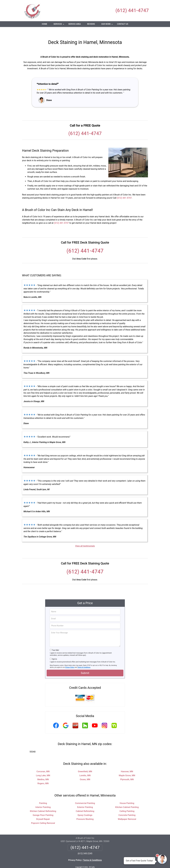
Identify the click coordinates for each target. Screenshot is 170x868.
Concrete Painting (127, 807)
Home (44, 24)
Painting (43, 795)
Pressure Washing (85, 811)
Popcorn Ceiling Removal (43, 815)
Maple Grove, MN (127, 768)
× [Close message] (154, 858)
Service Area (75, 24)
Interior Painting (43, 799)
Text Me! (55, 642)
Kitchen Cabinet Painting (127, 799)
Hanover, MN (127, 764)
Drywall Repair (43, 811)
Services (59, 25)
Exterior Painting (85, 799)
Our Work (107, 25)
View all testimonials (85, 538)
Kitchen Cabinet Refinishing (43, 803)
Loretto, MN (85, 768)
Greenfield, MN (85, 764)
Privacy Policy (70, 660)
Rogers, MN (43, 776)
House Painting (127, 795)
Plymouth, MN (127, 772)
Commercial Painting (85, 795)
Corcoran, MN (43, 764)
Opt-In (54, 651)
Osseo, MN (85, 772)
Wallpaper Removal (127, 811)
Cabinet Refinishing (85, 803)
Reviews (91, 24)
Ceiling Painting (127, 803)
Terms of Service (104, 862)
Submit (85, 665)
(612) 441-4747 (132, 10)
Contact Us (123, 24)
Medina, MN (43, 772)
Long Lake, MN (43, 768)
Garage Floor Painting (43, 807)
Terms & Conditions (84, 660)
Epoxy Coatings (85, 807)
